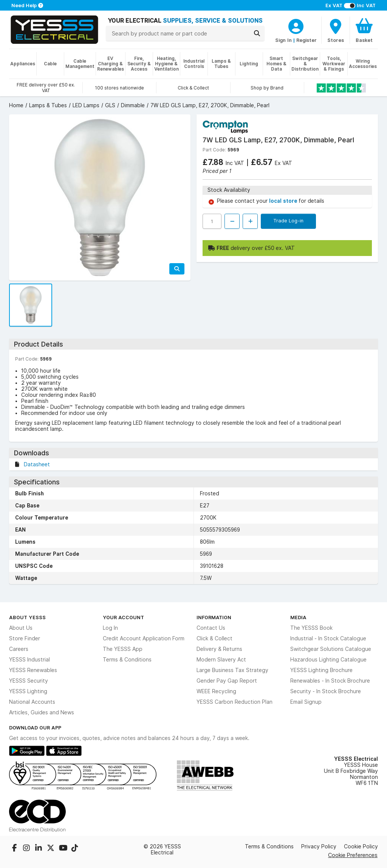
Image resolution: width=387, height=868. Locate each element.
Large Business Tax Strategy (232, 670)
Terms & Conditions (127, 660)
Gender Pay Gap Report (227, 681)
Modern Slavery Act (221, 660)
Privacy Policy (319, 846)
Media (298, 617)
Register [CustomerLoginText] (307, 40)
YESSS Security (29, 681)
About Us (21, 628)
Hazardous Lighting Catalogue (328, 660)
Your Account (123, 617)
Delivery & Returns (219, 649)
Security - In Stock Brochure (326, 691)
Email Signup (306, 702)
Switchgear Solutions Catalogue (331, 649)
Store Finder (25, 638)
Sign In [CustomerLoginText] (283, 40)
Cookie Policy (361, 846)
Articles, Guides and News (42, 712)
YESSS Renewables (33, 670)
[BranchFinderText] (336, 30)
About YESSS (27, 617)
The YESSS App (123, 649)
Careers (19, 649)
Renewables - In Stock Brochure (330, 681)
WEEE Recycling (216, 691)
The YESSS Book (311, 628)
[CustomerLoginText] (296, 25)
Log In (110, 628)
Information (214, 617)
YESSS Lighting (28, 691)
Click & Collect (214, 638)
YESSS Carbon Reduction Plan (235, 702)
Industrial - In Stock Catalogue (328, 638)
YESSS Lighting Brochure (321, 670)
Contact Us (211, 628)
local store (284, 201)
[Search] (257, 33)
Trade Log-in (288, 220)
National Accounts (32, 702)
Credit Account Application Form (144, 638)
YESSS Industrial (29, 660)
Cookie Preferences (353, 855)
